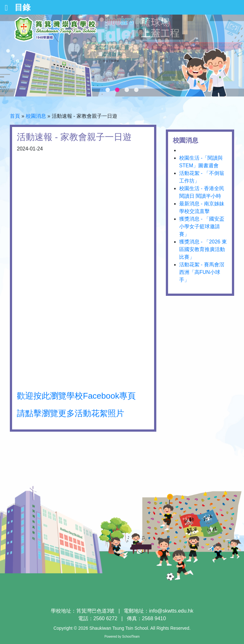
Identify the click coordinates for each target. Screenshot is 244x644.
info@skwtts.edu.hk (171, 611)
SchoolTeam (131, 637)
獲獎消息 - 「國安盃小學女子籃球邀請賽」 (202, 226)
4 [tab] (136, 90)
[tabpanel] (122, 56)
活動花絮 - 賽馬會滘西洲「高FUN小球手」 (202, 272)
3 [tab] (127, 90)
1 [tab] (108, 90)
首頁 (15, 116)
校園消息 (36, 116)
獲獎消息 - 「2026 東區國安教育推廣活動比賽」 (203, 249)
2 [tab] (117, 90)
